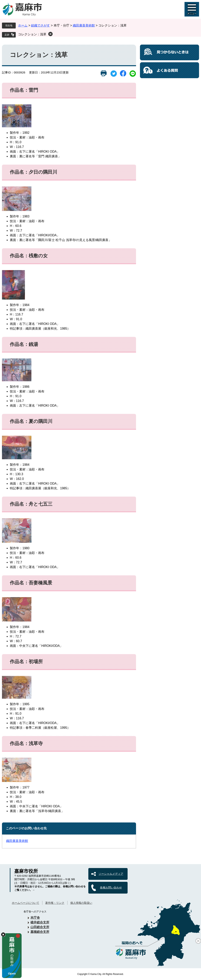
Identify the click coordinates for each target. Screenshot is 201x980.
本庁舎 (35, 918)
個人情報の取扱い (81, 903)
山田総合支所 (40, 927)
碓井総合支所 (40, 922)
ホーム (23, 25)
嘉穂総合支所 (40, 932)
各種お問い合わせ (111, 887)
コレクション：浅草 (32, 34)
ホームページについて (26, 903)
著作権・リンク (55, 903)
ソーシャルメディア (111, 874)
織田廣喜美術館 (84, 25)
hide (3, 935)
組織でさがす (40, 25)
